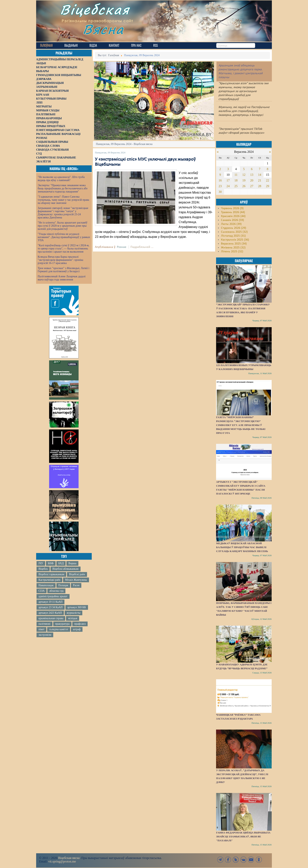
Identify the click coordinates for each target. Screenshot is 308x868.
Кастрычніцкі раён (49, 580)
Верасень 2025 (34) (234, 244)
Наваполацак (46, 585)
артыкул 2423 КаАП (50, 613)
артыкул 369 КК (77, 607)
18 (236, 180)
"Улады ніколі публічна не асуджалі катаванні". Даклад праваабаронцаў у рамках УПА (64, 237)
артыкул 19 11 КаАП (50, 602)
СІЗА (42, 591)
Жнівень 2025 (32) (233, 248)
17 (228, 180)
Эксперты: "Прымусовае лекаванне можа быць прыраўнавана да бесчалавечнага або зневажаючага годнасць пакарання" (63, 188)
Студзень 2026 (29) (234, 228)
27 (252, 186)
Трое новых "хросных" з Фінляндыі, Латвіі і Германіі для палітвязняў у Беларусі (63, 270)
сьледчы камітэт (59, 629)
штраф (77, 629)
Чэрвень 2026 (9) (232, 208)
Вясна (105, 30)
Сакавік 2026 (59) (232, 220)
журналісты (73, 613)
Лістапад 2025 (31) (233, 236)
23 (220, 186)
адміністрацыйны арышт (53, 596)
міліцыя (73, 618)
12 (244, 175)
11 (236, 175)
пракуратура (62, 624)
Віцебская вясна (69, 858)
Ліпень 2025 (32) (232, 252)
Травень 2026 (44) (233, 212)
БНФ (51, 563)
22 (268, 180)
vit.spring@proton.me (62, 861)
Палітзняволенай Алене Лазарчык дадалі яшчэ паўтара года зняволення (62, 278)
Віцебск (43, 569)
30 (220, 192)
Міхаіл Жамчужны (76, 580)
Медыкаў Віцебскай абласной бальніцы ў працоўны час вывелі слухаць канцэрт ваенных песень (242, 547)
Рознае (122, 247)
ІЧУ (41, 563)
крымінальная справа (51, 618)
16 (220, 180)
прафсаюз (80, 624)
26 (244, 186)
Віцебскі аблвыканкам (65, 569)
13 (252, 175)
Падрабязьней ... (142, 247)
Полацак (63, 585)
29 (268, 186)
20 (252, 180)
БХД (61, 563)
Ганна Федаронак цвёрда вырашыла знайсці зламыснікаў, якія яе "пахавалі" (243, 836)
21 (260, 180)
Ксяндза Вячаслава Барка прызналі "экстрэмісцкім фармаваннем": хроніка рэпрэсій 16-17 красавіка (60, 260)
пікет (41, 629)
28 (260, 186)
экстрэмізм (45, 635)
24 (228, 186)
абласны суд (56, 591)
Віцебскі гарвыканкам (51, 574)
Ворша (72, 563)
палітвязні (44, 624)
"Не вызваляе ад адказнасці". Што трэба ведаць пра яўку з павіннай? (61, 179)
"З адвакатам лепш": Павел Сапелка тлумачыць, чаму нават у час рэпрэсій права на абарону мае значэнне (63, 200)
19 (244, 180)
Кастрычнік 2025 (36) (235, 240)
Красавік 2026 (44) (233, 216)
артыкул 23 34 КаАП (51, 607)
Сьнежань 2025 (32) (234, 232)
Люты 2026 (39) (231, 224)
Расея (76, 585)
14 (260, 175)
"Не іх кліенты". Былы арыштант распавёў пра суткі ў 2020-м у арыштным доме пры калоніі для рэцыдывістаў (63, 226)
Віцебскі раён (77, 574)
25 (236, 186)
